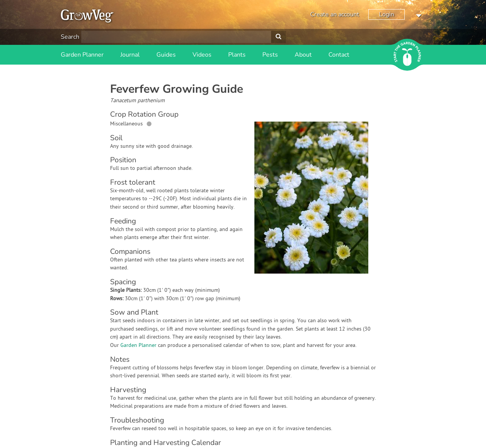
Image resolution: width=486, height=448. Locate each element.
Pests (270, 55)
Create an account (335, 14)
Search (70, 37)
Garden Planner (82, 55)
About (303, 55)
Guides (166, 55)
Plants (237, 55)
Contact (339, 55)
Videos (202, 55)
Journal (130, 55)
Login (387, 14)
